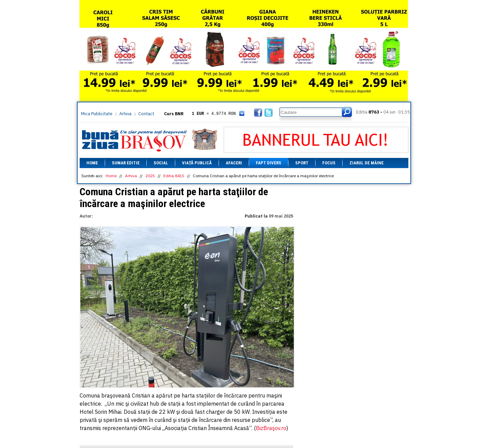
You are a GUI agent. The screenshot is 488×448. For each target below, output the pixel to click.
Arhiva (125, 114)
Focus (329, 163)
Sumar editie (126, 163)
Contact (146, 114)
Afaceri (234, 163)
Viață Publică (197, 163)
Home (92, 163)
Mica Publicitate (97, 114)
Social (161, 163)
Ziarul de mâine (367, 163)
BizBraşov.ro (271, 428)
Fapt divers (269, 163)
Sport (302, 163)
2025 (150, 176)
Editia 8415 (174, 176)
